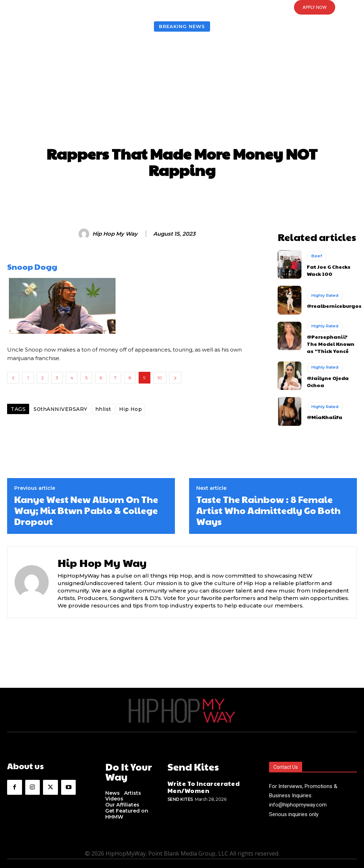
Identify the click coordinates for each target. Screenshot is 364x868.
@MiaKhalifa (322, 411)
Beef (316, 255)
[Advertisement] (182, 90)
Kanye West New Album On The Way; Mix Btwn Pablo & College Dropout (86, 504)
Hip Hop (131, 409)
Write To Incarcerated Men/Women (198, 778)
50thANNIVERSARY (61, 409)
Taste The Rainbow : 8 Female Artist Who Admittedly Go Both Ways (268, 504)
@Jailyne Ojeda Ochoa (325, 376)
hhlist (103, 409)
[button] (182, 7)
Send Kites (180, 789)
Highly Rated (324, 294)
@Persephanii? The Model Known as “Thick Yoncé (330, 339)
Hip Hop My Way (115, 234)
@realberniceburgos (331, 304)
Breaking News (182, 26)
